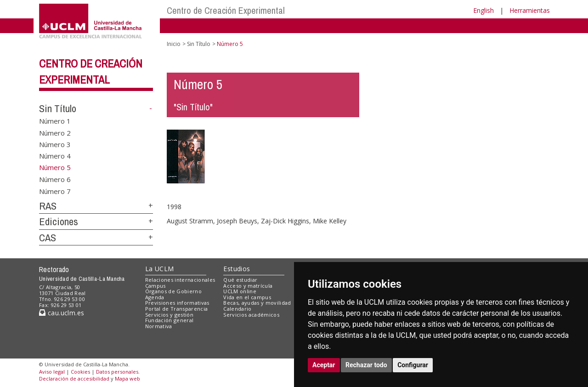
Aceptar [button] (324, 365)
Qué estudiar (240, 280)
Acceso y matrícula (248, 286)
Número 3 (55, 144)
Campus (155, 286)
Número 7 (55, 191)
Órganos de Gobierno (173, 291)
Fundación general (170, 320)
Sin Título (58, 108)
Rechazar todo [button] (366, 365)
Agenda (155, 297)
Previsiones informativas (177, 303)
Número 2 (55, 132)
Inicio (174, 44)
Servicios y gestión (169, 315)
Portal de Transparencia (177, 309)
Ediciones (59, 222)
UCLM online (240, 291)
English (483, 10)
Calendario (237, 309)
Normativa (159, 326)
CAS (48, 238)
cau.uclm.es (62, 313)
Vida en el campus (247, 297)
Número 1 (55, 121)
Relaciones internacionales (180, 280)
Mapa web (127, 378)
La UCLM (160, 269)
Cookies (80, 372)
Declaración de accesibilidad (74, 378)
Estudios (237, 269)
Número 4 (55, 156)
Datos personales (117, 372)
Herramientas (530, 10)
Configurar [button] (413, 365)
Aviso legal (52, 372)
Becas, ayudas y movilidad (257, 303)
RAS (48, 206)
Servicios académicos (251, 315)
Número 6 (55, 179)
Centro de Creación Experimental (226, 10)
